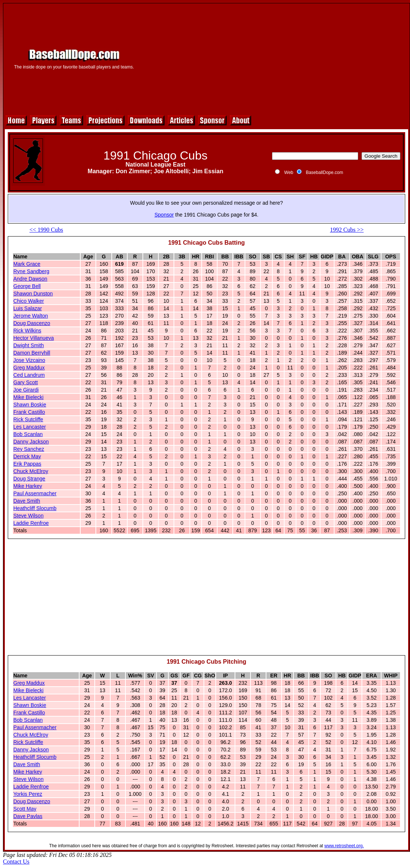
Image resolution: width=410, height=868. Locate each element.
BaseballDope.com (324, 172)
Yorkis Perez (28, 794)
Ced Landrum (29, 375)
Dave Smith (27, 501)
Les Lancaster (30, 427)
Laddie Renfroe (31, 523)
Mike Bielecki (28, 397)
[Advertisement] (275, 58)
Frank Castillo (29, 412)
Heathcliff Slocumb (35, 508)
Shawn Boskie (30, 405)
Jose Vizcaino (29, 360)
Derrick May (27, 456)
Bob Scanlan (28, 434)
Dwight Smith (28, 345)
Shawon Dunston (33, 294)
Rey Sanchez (29, 449)
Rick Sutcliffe (28, 419)
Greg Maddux (29, 368)
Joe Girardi (26, 390)
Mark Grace (27, 264)
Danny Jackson (31, 442)
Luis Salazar (28, 308)
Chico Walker (29, 301)
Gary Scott (26, 382)
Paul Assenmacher (35, 493)
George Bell (27, 286)
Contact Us (16, 862)
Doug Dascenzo (32, 323)
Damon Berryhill (32, 353)
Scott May (25, 809)
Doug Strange (29, 479)
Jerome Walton (31, 316)
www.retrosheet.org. (344, 846)
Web (289, 172)
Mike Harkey (28, 486)
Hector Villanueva (33, 338)
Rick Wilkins (27, 331)
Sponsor (164, 215)
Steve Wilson (28, 516)
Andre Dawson (30, 279)
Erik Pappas (27, 464)
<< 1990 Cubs (46, 230)
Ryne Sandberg (31, 271)
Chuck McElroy (31, 471)
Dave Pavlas (28, 816)
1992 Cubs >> (347, 230)
